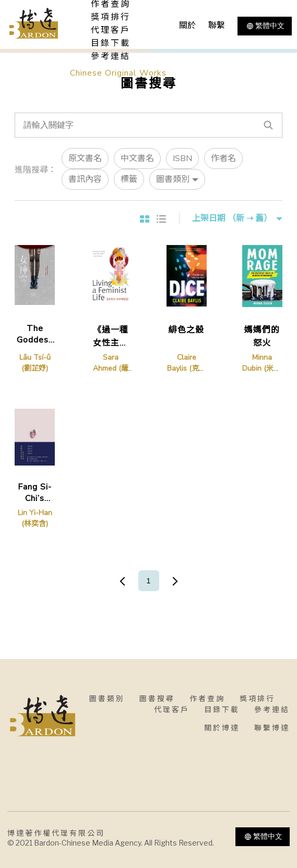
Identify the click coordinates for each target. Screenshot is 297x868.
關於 (187, 26)
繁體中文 (265, 26)
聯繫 (217, 26)
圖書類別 (107, 699)
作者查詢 (207, 699)
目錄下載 (111, 43)
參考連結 (111, 56)
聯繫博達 (272, 728)
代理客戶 (111, 30)
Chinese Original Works (118, 73)
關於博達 (222, 728)
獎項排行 (111, 17)
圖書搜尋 (157, 699)
